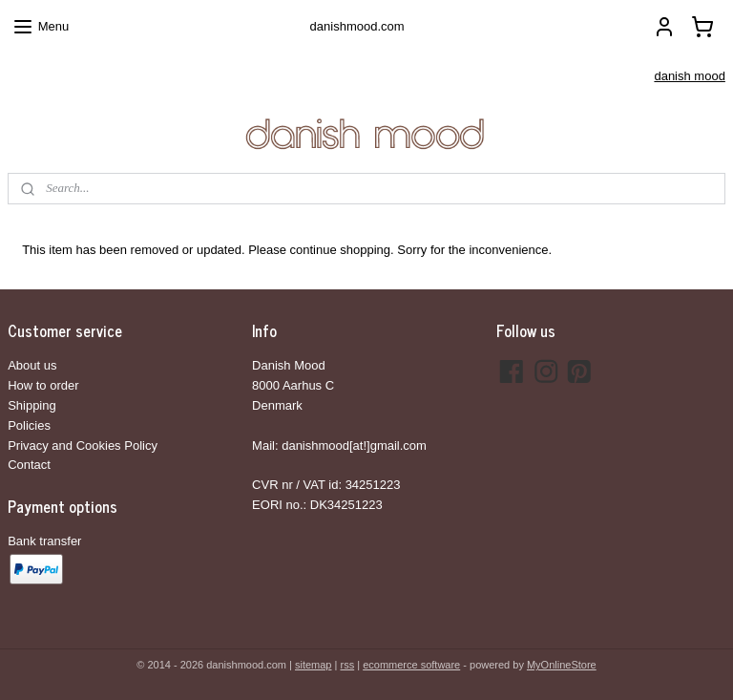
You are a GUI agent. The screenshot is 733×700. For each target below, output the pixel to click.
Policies (29, 425)
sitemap (314, 665)
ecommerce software (411, 665)
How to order (43, 385)
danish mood (689, 76)
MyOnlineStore (562, 665)
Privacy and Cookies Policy (83, 445)
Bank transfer (44, 541)
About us (32, 365)
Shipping (32, 405)
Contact (29, 465)
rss (347, 665)
